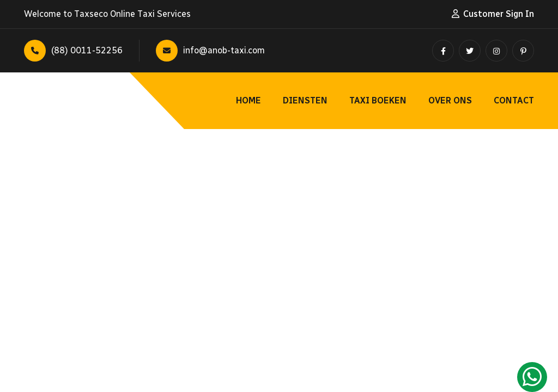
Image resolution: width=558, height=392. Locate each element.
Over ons (450, 100)
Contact (514, 100)
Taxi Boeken (378, 100)
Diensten (305, 100)
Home (248, 100)
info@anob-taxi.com (210, 51)
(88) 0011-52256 (73, 51)
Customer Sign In (499, 14)
